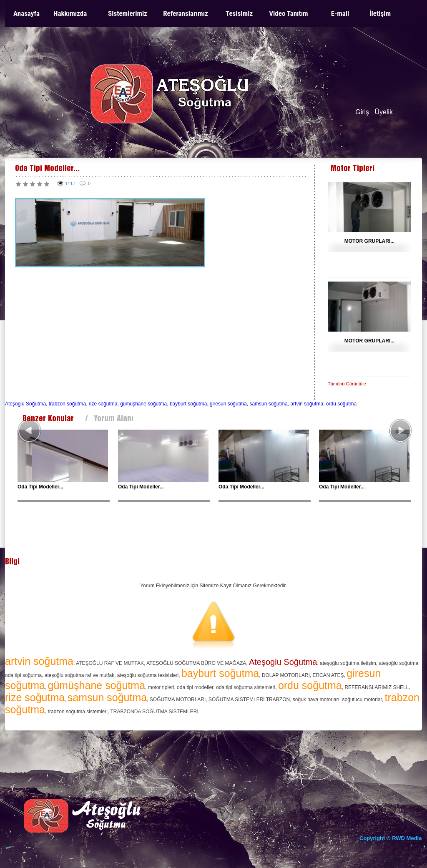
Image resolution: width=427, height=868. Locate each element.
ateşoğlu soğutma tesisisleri (148, 675)
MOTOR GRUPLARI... (369, 241)
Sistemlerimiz (128, 13)
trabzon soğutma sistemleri (78, 712)
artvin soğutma (307, 404)
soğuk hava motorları (316, 699)
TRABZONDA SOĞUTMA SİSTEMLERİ (154, 712)
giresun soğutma (228, 404)
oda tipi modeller (195, 687)
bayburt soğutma (188, 404)
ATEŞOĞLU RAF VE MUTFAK (110, 663)
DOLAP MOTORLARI (286, 675)
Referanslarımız (186, 13)
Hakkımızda (70, 13)
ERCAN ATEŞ (328, 675)
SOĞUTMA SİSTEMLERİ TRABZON (249, 699)
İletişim (380, 13)
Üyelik (384, 112)
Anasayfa (26, 13)
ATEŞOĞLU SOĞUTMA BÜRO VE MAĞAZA (196, 663)
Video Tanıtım (288, 13)
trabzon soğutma (67, 404)
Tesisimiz (239, 13)
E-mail (340, 13)
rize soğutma (103, 404)
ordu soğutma (341, 404)
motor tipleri (161, 687)
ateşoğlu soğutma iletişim (348, 663)
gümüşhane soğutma (143, 404)
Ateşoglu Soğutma (25, 404)
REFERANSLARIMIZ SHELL (377, 687)
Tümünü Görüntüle (347, 384)
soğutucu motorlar (362, 699)
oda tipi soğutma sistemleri (246, 687)
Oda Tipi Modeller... (40, 487)
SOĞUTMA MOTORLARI (178, 699)
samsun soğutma (268, 404)
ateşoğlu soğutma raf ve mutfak (79, 675)
